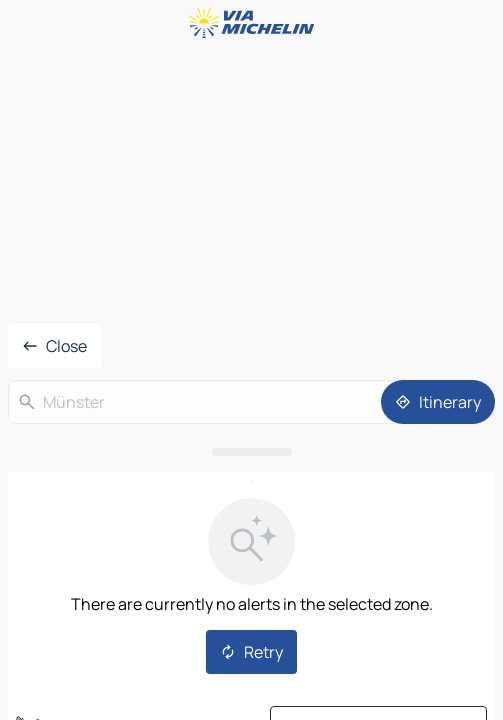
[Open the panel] (251, 452)
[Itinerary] (438, 402)
